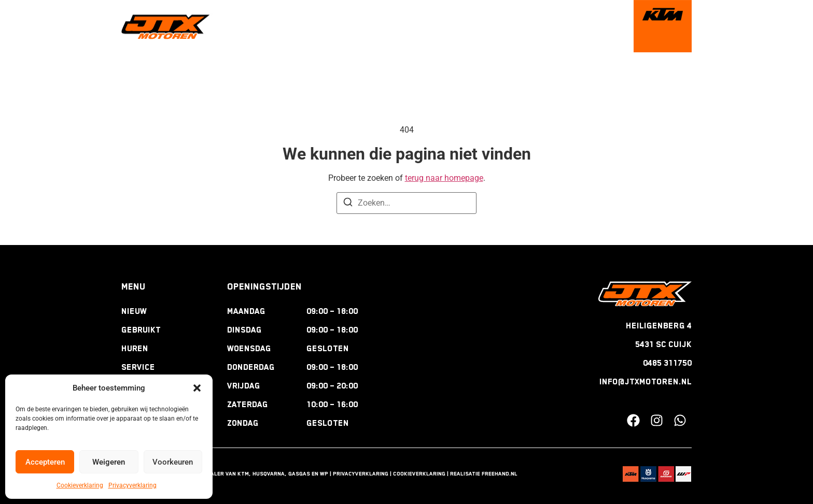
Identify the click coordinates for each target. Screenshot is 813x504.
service (419, 26)
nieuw (283, 26)
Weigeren (109, 462)
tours (462, 26)
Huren (135, 349)
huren (375, 26)
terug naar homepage (444, 178)
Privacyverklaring (132, 485)
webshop (508, 26)
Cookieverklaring (80, 485)
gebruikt (329, 26)
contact (602, 26)
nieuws (555, 26)
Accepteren (45, 462)
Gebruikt (141, 330)
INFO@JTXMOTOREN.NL (646, 382)
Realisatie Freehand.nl (484, 473)
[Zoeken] (348, 204)
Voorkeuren (173, 462)
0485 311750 (667, 363)
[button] (197, 388)
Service (138, 367)
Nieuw (134, 311)
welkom (241, 26)
